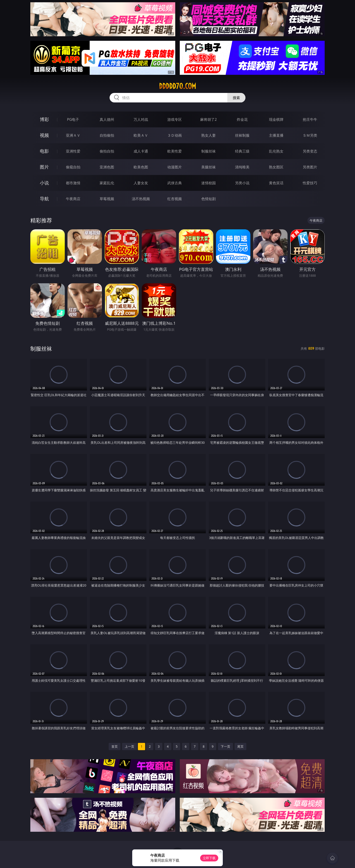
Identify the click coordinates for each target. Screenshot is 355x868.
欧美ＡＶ (141, 135)
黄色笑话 (276, 183)
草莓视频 (107, 199)
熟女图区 (276, 167)
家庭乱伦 (107, 183)
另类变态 (310, 151)
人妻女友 (141, 183)
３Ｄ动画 (175, 135)
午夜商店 (73, 199)
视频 (44, 135)
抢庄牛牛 (310, 119)
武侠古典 (175, 183)
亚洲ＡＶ (73, 135)
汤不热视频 (141, 199)
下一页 (225, 746)
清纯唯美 (242, 167)
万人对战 (141, 119)
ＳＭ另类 (310, 135)
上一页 (130, 746)
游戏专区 (175, 119)
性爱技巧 (310, 183)
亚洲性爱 (73, 151)
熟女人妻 (209, 135)
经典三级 (242, 151)
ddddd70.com (177, 86)
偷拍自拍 (107, 151)
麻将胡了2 (208, 119)
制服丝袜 (209, 151)
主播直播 (276, 135)
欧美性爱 (175, 151)
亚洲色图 (107, 167)
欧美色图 (141, 167)
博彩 (44, 119)
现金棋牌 (276, 119)
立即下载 (209, 858)
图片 (44, 167)
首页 (115, 746)
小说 (44, 183)
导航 (44, 199)
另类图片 (310, 167)
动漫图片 (175, 167)
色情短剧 (209, 199)
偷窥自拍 (73, 167)
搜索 (236, 98)
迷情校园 (209, 183)
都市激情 (73, 183)
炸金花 (242, 119)
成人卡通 (141, 151)
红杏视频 (175, 199)
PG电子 (73, 119)
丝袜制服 (242, 135)
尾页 (240, 746)
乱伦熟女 (276, 151)
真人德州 (107, 119)
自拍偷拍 (107, 135)
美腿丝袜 (209, 167)
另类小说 (242, 183)
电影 (44, 151)
